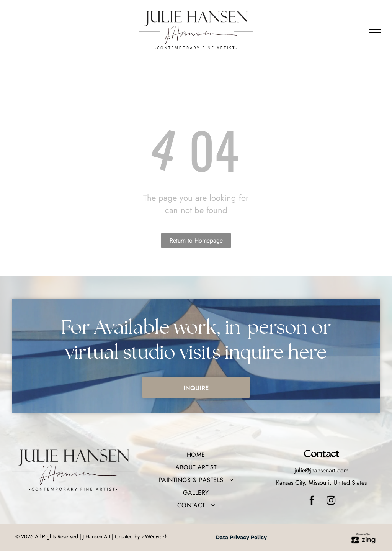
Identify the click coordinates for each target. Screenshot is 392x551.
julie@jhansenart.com (321, 470)
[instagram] (331, 501)
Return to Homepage (196, 240)
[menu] (375, 29)
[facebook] (312, 501)
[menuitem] (196, 455)
